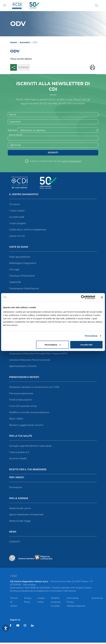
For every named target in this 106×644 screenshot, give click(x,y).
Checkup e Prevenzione (22, 277)
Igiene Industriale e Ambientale (26, 516)
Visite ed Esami (19, 248)
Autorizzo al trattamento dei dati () (56, 163)
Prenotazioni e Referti (24, 379)
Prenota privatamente (21, 395)
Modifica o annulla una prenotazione (29, 414)
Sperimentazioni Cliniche (23, 368)
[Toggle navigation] (5, 5)
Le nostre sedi (17, 218)
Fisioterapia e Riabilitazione (24, 290)
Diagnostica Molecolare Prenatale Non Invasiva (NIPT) (38, 355)
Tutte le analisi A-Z (19, 454)
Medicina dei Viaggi (20, 522)
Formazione (16, 489)
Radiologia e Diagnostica (23, 265)
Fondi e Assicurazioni (21, 401)
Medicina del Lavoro (20, 510)
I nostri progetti (18, 225)
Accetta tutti (86, 345)
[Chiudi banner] (102, 297)
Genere (12, 131)
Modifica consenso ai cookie (56, 603)
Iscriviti (53, 154)
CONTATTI (15, 543)
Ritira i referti (16, 420)
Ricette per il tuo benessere (28, 471)
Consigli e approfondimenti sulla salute (30, 447)
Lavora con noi (17, 237)
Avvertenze (97, 599)
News (13, 533)
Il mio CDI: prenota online (23, 407)
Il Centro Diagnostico (24, 196)
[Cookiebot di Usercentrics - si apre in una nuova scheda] (83, 297)
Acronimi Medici (18, 460)
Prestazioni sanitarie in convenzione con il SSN (34, 388)
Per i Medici (17, 479)
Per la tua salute (21, 437)
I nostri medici (17, 212)
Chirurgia (14, 271)
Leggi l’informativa (72, 163)
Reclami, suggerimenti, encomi (26, 426)
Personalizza (91, 336)
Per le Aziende (19, 500)
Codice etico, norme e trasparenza (28, 231)
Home (14, 42)
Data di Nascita (16, 135)
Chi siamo (14, 206)
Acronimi (25, 42)
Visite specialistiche (20, 258)
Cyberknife (15, 283)
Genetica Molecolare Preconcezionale (30, 361)
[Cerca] (97, 6)
